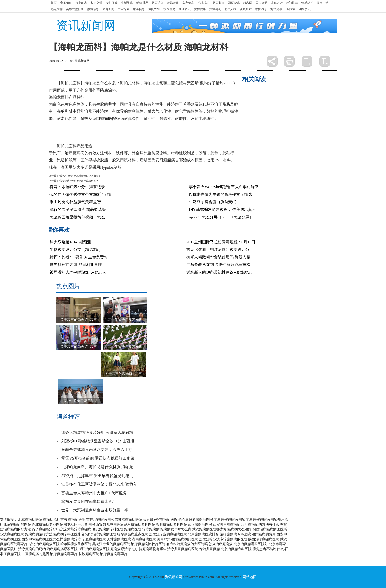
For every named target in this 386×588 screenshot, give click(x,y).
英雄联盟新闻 (75, 9)
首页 (54, 3)
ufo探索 (290, 9)
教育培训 (158, 3)
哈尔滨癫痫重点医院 (133, 534)
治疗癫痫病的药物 (32, 549)
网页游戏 (234, 3)
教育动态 (261, 9)
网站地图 (250, 577)
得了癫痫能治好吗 (46, 529)
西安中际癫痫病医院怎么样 (42, 539)
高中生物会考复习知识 (125, 320)
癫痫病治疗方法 (55, 519)
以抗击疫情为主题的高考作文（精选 (220, 194)
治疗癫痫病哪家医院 (62, 549)
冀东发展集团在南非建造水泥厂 (89, 502)
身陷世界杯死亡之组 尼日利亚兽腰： (74, 265)
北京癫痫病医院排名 (203, 534)
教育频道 (219, 3)
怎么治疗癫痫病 (221, 544)
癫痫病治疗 (72, 539)
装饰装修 (173, 3)
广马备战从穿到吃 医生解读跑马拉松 (218, 265)
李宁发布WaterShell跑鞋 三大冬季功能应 (224, 187)
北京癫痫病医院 (30, 519)
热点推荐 (57, 9)
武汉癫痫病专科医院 (140, 524)
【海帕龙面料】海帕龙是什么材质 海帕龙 (97, 467)
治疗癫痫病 (151, 529)
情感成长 (307, 3)
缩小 (325, 61)
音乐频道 (66, 3)
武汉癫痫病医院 (200, 524)
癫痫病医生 (77, 519)
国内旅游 (261, 3)
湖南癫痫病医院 (144, 539)
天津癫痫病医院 (119, 539)
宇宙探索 (124, 9)
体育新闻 (108, 9)
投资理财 (169, 9)
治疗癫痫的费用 (264, 534)
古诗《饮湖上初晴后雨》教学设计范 (218, 250)
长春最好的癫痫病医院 (160, 519)
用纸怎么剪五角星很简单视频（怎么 (73, 217)
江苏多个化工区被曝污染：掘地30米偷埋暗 (99, 484)
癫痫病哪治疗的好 (124, 549)
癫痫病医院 (133, 529)
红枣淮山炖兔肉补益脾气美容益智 (71, 202)
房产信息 (188, 3)
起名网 (248, 3)
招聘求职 (203, 3)
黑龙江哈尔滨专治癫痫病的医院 (223, 539)
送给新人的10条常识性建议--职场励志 (219, 272)
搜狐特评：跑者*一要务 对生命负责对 (75, 257)
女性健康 (200, 9)
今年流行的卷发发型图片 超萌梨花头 (74, 209)
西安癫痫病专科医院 (108, 529)
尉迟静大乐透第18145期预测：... (70, 242)
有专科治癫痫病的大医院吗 (187, 544)
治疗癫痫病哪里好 (64, 554)
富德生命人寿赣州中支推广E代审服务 (94, 493)
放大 (307, 61)
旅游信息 (139, 9)
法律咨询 (215, 9)
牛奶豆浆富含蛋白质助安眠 (212, 202)
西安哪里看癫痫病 (227, 524)
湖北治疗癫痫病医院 (101, 534)
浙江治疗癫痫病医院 (94, 549)
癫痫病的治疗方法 (39, 534)
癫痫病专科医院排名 (69, 534)
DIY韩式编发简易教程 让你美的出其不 (222, 209)
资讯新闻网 (86, 25)
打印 (289, 61)
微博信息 (93, 9)
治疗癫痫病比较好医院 (148, 544)
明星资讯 (305, 9)
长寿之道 (96, 3)
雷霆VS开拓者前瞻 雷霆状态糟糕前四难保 (98, 458)
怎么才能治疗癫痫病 (76, 529)
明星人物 (230, 9)
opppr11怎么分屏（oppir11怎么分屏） (221, 217)
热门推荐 (292, 3)
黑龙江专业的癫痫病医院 (168, 534)
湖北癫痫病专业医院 (48, 524)
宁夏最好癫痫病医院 (229, 519)
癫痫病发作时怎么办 (176, 529)
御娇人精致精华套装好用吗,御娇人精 (218, 257)
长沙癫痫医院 (89, 554)
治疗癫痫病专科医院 (235, 534)
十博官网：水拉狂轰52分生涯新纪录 (73, 187)
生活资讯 (127, 3)
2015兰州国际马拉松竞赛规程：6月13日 (221, 242)
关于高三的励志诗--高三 (79, 320)
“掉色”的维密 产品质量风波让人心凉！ (80, 176)
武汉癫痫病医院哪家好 (209, 529)
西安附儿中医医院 (110, 524)
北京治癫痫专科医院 (236, 549)
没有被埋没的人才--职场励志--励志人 (74, 272)
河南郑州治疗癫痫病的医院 (177, 539)
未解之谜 (277, 3)
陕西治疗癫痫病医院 (268, 529)
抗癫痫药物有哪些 (153, 549)
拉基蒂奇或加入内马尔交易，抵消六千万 (97, 450)
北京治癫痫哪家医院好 (251, 544)
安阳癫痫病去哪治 (171, 160)
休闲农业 (154, 9)
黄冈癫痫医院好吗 (108, 118)
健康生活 (322, 3)
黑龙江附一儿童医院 (79, 524)
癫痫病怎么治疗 (240, 529)
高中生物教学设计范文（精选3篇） (72, 250)
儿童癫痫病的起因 (35, 554)
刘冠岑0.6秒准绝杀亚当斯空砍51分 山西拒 (98, 441)
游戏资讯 (276, 9)
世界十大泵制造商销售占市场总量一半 (95, 510)
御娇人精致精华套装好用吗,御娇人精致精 (97, 432)
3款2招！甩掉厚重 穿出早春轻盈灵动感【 (97, 476)
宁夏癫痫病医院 (94, 539)
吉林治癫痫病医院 (100, 519)
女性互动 (112, 3)
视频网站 (246, 9)
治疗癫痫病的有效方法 (84, 153)
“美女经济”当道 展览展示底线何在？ (79, 181)
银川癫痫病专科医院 (172, 524)
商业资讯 (185, 9)
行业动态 (81, 3)
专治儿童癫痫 (209, 549)
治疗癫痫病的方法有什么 (260, 524)
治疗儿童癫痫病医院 (183, 549)
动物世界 (142, 3)
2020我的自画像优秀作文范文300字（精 (76, 194)
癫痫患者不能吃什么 (268, 549)
